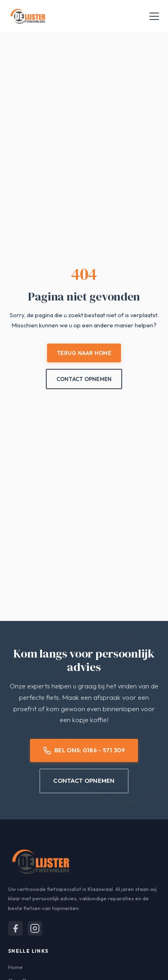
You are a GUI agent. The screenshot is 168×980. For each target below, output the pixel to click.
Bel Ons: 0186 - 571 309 (84, 750)
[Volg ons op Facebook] (15, 928)
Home (15, 967)
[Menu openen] (154, 16)
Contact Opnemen (84, 379)
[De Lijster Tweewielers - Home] (28, 16)
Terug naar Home (84, 353)
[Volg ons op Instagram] (35, 928)
